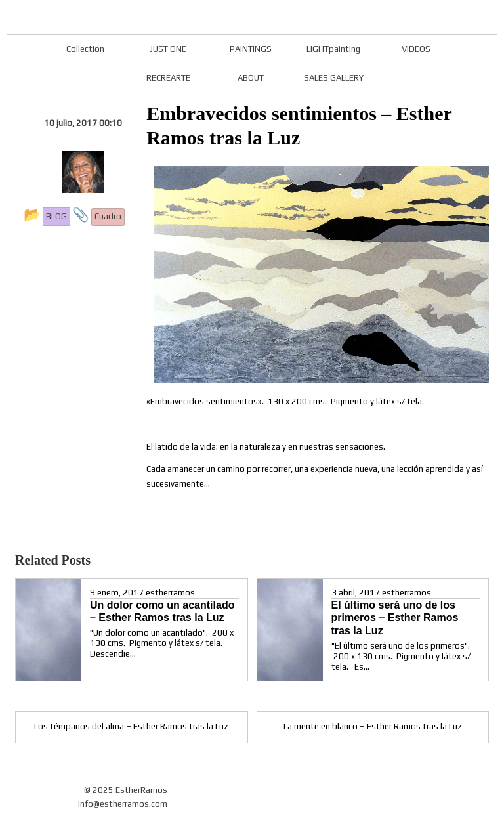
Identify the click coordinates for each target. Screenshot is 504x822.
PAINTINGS (251, 49)
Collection (85, 49)
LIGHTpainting (333, 49)
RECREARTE (168, 78)
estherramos (170, 593)
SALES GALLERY (334, 78)
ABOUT (251, 78)
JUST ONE (168, 49)
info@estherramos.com (123, 804)
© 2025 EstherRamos (126, 790)
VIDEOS (416, 49)
